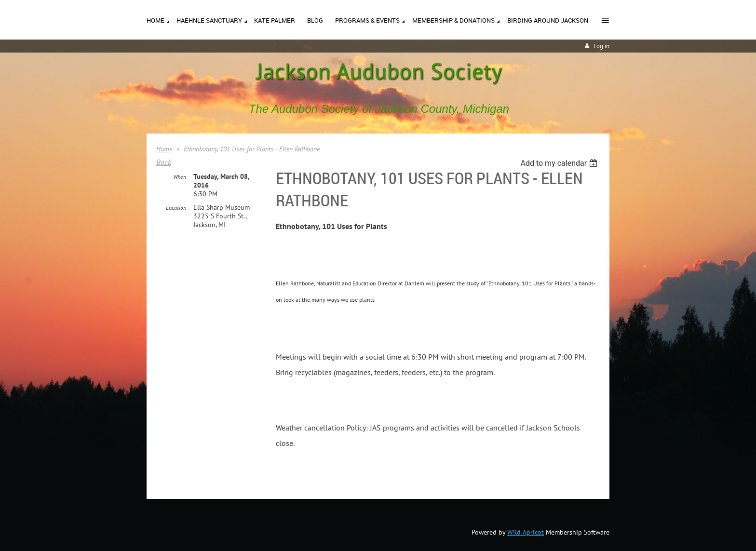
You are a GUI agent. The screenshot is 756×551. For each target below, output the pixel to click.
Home (164, 149)
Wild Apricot (526, 532)
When (180, 177)
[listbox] (560, 163)
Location (176, 208)
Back (164, 162)
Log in (601, 46)
